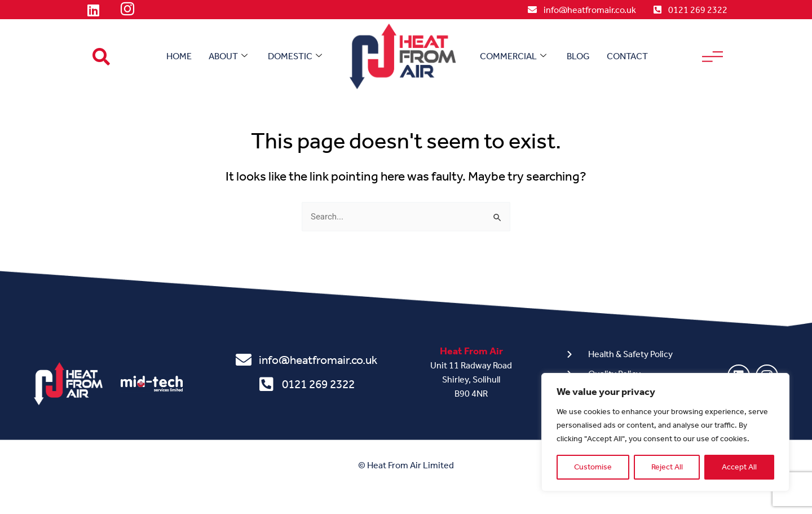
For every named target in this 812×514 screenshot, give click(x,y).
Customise (593, 467)
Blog (578, 56)
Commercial (513, 56)
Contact (627, 56)
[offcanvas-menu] (712, 57)
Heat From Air (471, 351)
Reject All (667, 467)
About (228, 56)
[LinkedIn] (93, 10)
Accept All (739, 467)
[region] (665, 432)
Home (179, 56)
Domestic (295, 56)
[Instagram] (127, 10)
